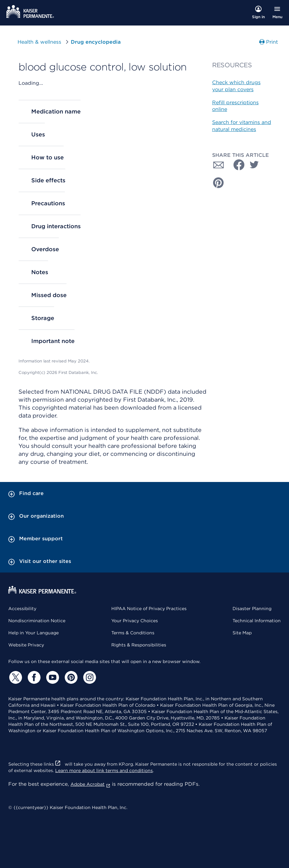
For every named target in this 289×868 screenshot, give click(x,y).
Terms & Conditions (133, 633)
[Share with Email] (219, 165)
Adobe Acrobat (90, 784)
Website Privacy (26, 645)
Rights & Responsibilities (139, 645)
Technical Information (257, 621)
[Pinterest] (70, 677)
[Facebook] (33, 677)
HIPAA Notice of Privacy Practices (149, 609)
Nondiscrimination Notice (37, 621)
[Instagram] (89, 677)
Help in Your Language (33, 633)
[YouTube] (52, 677)
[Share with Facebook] (236, 165)
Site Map (242, 633)
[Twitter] (15, 677)
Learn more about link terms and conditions (104, 770)
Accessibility (22, 609)
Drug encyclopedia (96, 42)
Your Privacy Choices (135, 621)
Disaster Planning (252, 609)
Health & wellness (39, 42)
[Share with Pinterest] (219, 183)
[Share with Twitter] (254, 165)
